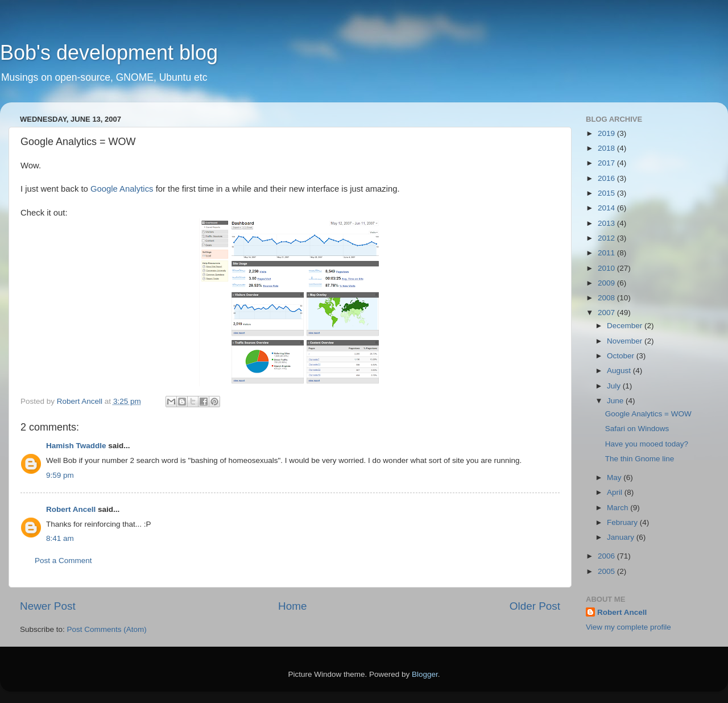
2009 (607, 283)
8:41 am (60, 538)
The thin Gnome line (640, 459)
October (622, 356)
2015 (607, 193)
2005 (607, 571)
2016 (607, 178)
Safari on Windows (637, 429)
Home (292, 606)
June (616, 401)
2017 (607, 163)
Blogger (425, 674)
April (616, 492)
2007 (607, 313)
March (619, 508)
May (615, 477)
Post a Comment (63, 561)
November (626, 341)
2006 (607, 556)
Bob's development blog (109, 53)
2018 (607, 148)
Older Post (535, 606)
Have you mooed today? (647, 444)
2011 (607, 253)
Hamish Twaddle (76, 446)
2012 (607, 238)
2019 (607, 133)
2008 (607, 298)
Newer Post (48, 606)
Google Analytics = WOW (648, 414)
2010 (607, 268)
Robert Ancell (71, 509)
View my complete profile (628, 627)
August (620, 371)
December (626, 326)
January (622, 537)
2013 (607, 223)
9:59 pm (60, 475)
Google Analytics (122, 189)
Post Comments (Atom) (107, 629)
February (623, 522)
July (615, 386)
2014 (607, 208)
